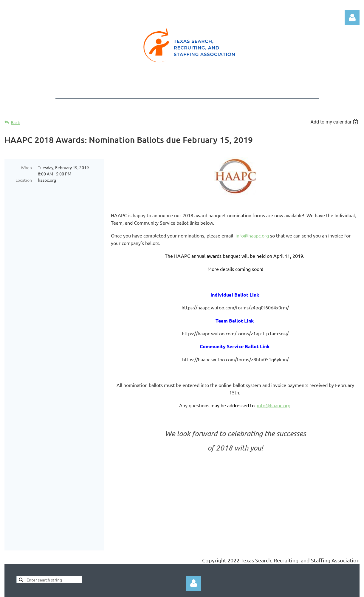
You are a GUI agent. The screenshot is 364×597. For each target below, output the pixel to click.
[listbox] (335, 122)
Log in (352, 18)
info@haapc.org (252, 235)
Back (15, 122)
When (26, 167)
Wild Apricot (288, 589)
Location (24, 180)
